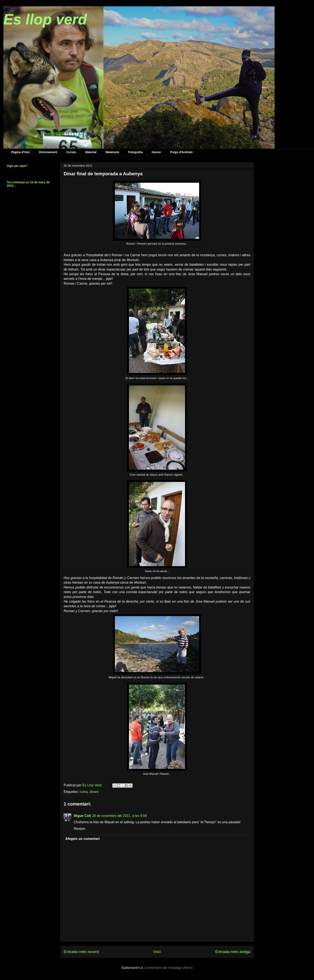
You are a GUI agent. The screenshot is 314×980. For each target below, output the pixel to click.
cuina (84, 792)
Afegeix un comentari (83, 839)
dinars (94, 792)
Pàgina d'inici (21, 152)
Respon (80, 829)
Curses (71, 152)
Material (91, 152)
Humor (156, 152)
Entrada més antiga (233, 952)
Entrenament (48, 152)
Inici (157, 952)
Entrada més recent (81, 952)
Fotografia (135, 152)
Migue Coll (82, 816)
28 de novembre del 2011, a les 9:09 (119, 816)
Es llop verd (45, 19)
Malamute (112, 152)
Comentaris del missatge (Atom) (169, 968)
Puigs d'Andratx (182, 152)
